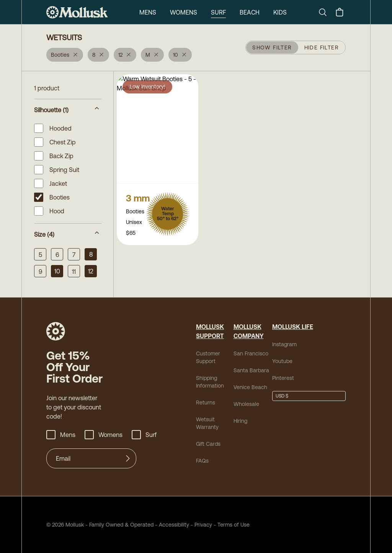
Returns (206, 402)
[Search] (326, 12)
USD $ (282, 396)
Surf (218, 12)
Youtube (282, 361)
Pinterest (283, 378)
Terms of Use (234, 525)
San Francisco (251, 353)
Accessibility (171, 525)
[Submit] (128, 458)
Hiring (240, 421)
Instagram (284, 344)
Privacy (203, 525)
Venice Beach (250, 387)
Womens (184, 12)
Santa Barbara (251, 370)
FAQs (202, 461)
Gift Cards (208, 444)
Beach (250, 12)
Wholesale (246, 404)
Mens (148, 12)
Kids (280, 12)
